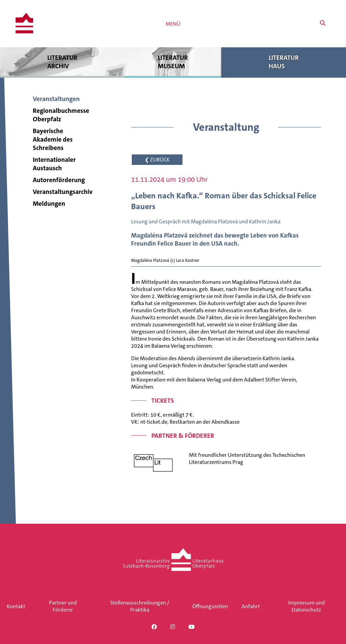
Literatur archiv (62, 62)
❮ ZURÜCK (157, 160)
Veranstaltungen (56, 99)
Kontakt (16, 606)
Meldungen (49, 204)
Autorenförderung (59, 180)
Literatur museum (173, 62)
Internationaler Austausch (54, 164)
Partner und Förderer (63, 606)
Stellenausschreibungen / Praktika (140, 606)
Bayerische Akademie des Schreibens (53, 139)
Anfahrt (251, 606)
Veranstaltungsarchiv (63, 192)
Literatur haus (284, 62)
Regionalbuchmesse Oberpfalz (61, 115)
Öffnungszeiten (210, 606)
